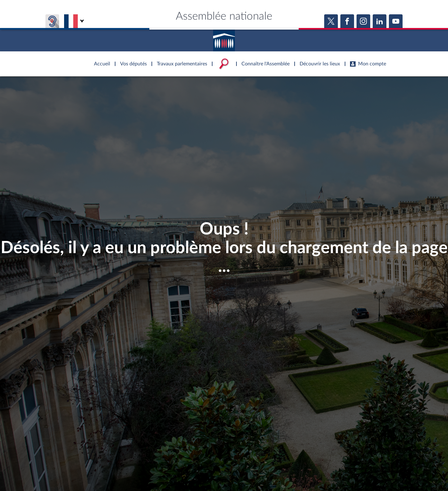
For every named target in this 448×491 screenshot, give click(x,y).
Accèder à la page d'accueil (224, 38)
